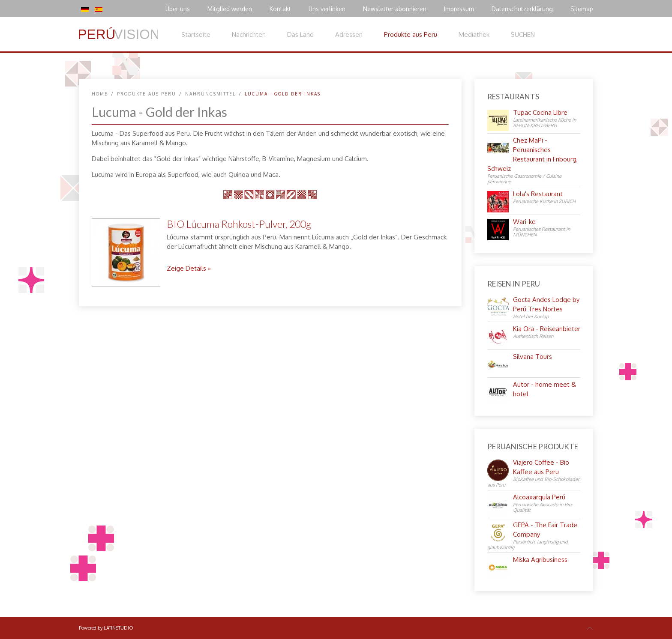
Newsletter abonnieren (395, 9)
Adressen (349, 34)
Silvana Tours (532, 357)
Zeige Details (186, 268)
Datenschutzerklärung (522, 9)
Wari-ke (524, 222)
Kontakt (280, 9)
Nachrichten (249, 34)
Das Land (300, 34)
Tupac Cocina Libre (540, 112)
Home (100, 94)
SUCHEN (523, 34)
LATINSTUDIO (118, 628)
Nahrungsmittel (210, 94)
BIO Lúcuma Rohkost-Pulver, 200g (239, 224)
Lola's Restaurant (538, 194)
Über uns (178, 9)
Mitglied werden (230, 9)
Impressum (459, 9)
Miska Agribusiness (540, 560)
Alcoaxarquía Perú (539, 497)
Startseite (196, 34)
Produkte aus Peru (411, 34)
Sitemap (582, 9)
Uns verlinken (327, 9)
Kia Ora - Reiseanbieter (547, 329)
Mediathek (474, 34)
